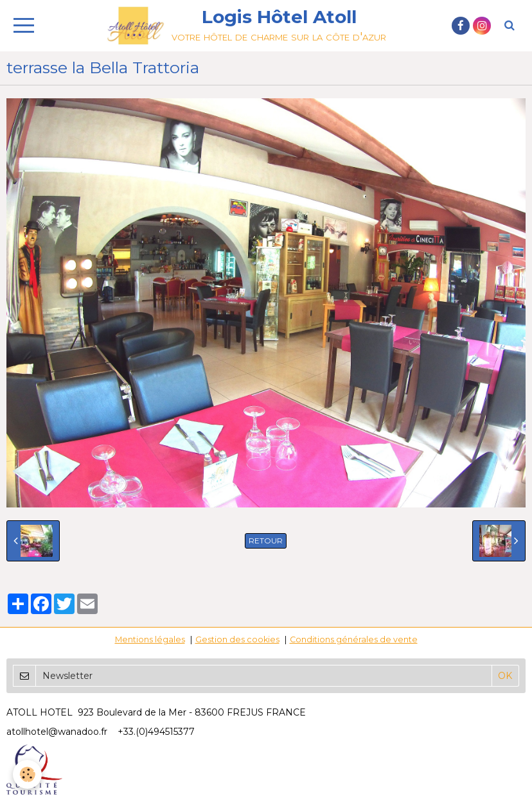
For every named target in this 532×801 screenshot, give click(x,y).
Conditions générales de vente (354, 639)
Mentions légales (150, 639)
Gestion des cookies (237, 639)
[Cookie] (27, 774)
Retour (266, 541)
